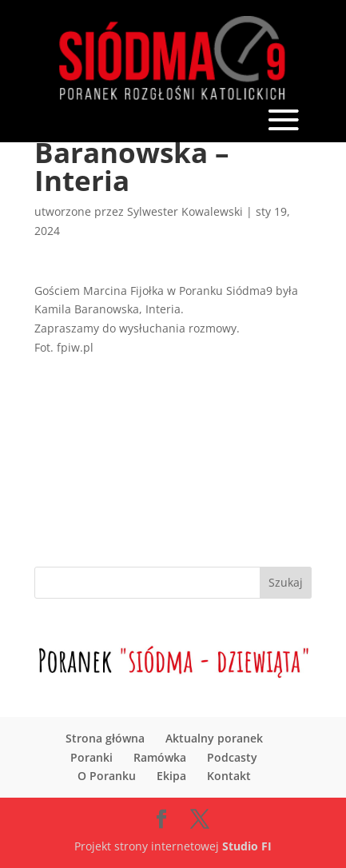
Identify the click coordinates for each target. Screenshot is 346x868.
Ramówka (160, 757)
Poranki (91, 757)
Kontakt (229, 776)
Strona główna (105, 738)
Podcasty (232, 757)
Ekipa (171, 776)
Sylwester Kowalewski (185, 211)
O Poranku (107, 776)
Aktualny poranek (214, 738)
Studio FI (247, 846)
